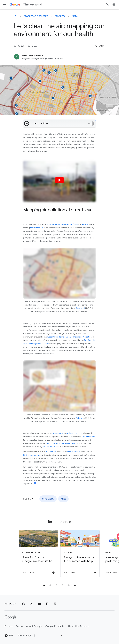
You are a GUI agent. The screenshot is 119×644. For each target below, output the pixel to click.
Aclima (85, 224)
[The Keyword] (16, 16)
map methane (73, 452)
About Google (34, 626)
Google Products (55, 626)
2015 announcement (32, 455)
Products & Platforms (36, 16)
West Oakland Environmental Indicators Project (68, 337)
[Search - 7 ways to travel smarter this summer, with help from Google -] (80, 554)
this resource (58, 433)
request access (88, 437)
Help (9, 636)
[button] (100, 46)
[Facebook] (47, 604)
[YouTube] (39, 604)
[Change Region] (40, 636)
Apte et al (80, 308)
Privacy (9, 626)
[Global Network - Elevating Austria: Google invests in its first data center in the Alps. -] (38, 554)
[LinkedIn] (55, 604)
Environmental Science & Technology (62, 443)
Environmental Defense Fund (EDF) (62, 224)
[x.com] (31, 604)
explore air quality (74, 433)
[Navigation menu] (4, 4)
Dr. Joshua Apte (50, 447)
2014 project (51, 452)
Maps (75, 16)
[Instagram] (24, 604)
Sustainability (48, 499)
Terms (19, 626)
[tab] (44, 585)
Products (60, 16)
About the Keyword (79, 626)
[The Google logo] (11, 617)
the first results (37, 228)
